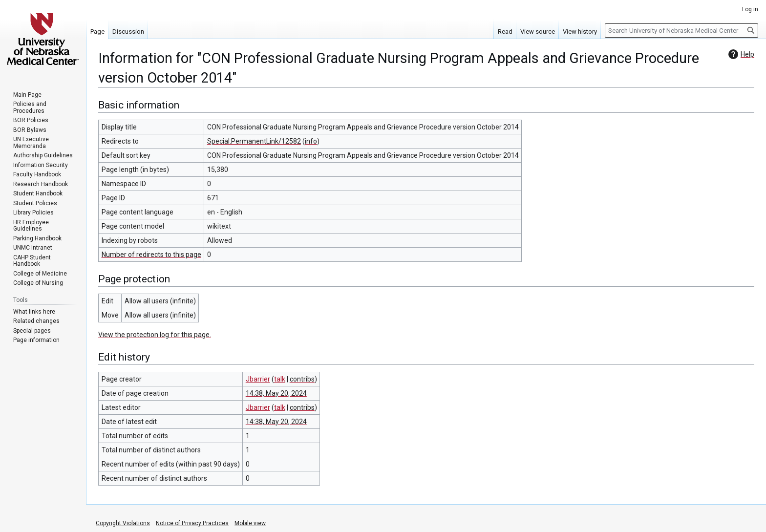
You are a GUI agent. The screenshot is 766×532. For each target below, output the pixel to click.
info (311, 141)
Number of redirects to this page (151, 255)
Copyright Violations (123, 523)
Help (740, 54)
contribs (302, 379)
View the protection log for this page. (155, 335)
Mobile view (250, 523)
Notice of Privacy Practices (192, 523)
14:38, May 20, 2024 (276, 393)
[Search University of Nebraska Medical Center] (681, 31)
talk (280, 379)
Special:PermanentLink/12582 (254, 141)
